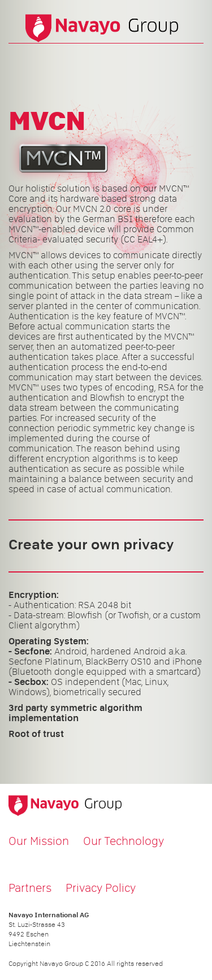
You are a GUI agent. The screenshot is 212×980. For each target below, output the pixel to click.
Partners (30, 888)
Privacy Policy (101, 888)
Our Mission (39, 841)
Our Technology (124, 841)
